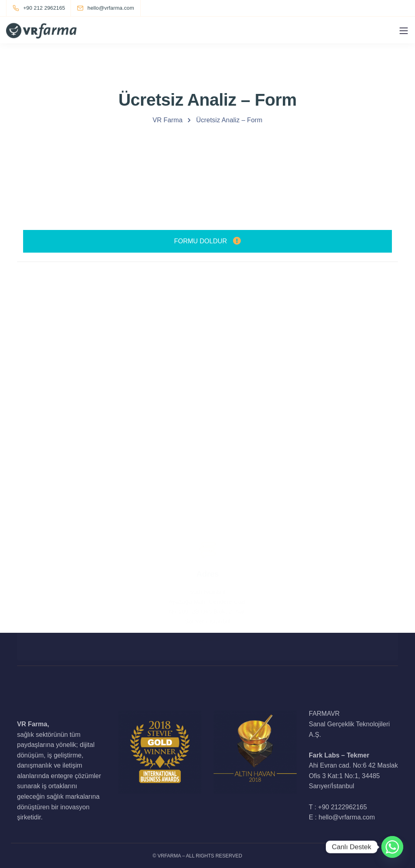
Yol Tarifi (207, 607)
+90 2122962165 (343, 807)
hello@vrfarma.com (207, 352)
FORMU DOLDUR (207, 241)
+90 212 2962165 (207, 484)
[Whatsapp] (392, 847)
